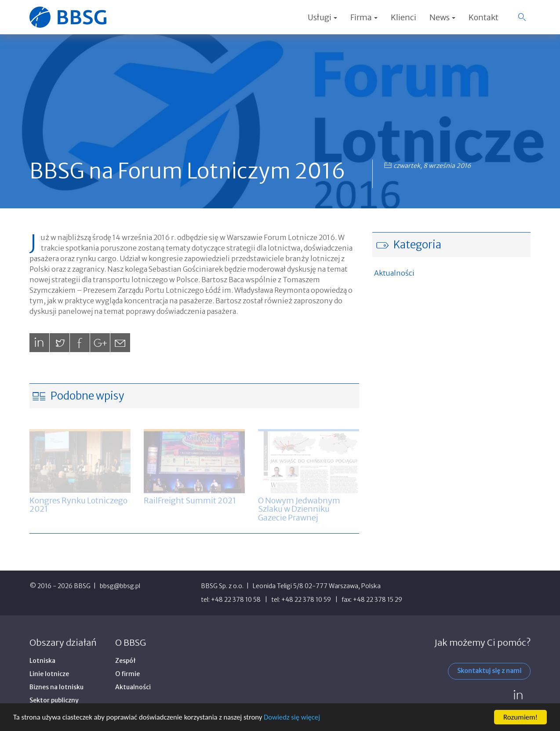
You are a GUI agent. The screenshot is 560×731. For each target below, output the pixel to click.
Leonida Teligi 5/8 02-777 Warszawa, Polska (317, 586)
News (442, 17)
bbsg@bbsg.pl (120, 586)
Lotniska (42, 661)
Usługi (322, 17)
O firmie (127, 674)
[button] (522, 17)
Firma (364, 17)
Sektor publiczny (54, 700)
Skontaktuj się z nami (489, 671)
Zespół (125, 661)
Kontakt (484, 17)
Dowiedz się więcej (297, 718)
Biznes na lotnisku (56, 687)
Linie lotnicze (49, 674)
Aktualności (394, 273)
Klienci (404, 17)
